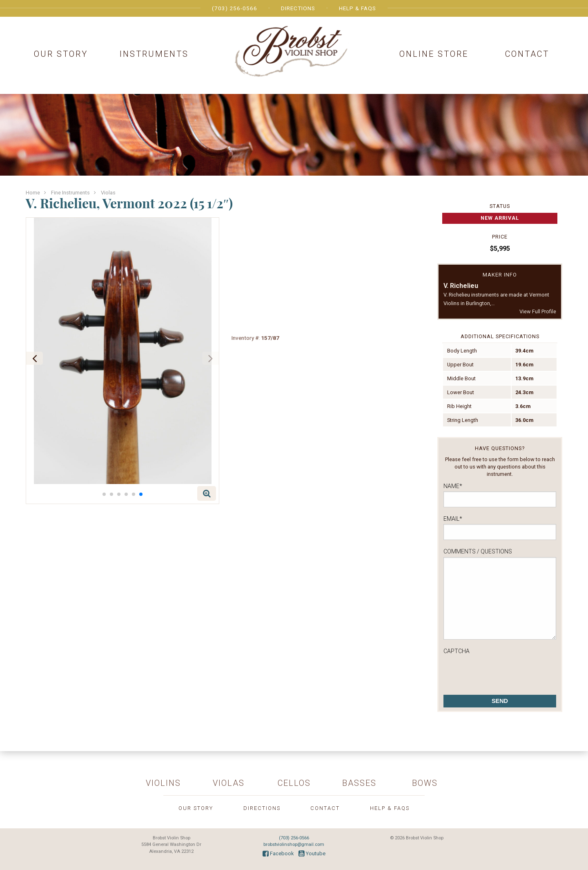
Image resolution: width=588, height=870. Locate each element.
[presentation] (506, 672)
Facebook (278, 853)
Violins (163, 783)
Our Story (61, 54)
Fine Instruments (70, 193)
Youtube (312, 853)
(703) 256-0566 (235, 8)
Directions (298, 8)
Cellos (294, 783)
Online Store (434, 54)
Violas (108, 193)
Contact (527, 54)
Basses (359, 783)
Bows (425, 783)
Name (453, 486)
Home (33, 193)
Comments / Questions (478, 551)
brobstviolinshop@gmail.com (294, 844)
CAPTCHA (457, 651)
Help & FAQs (357, 8)
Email (453, 519)
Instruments (154, 54)
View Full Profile (538, 311)
